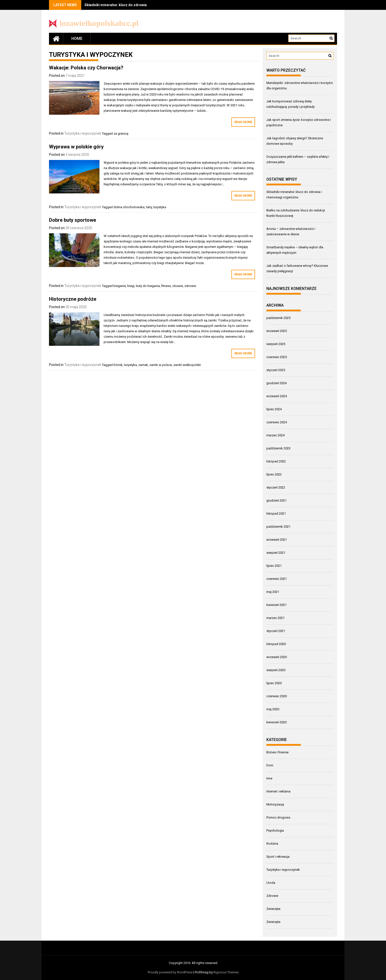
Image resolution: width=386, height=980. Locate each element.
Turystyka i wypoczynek (83, 133)
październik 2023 (278, 448)
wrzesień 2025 (277, 331)
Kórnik (118, 365)
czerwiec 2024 (277, 422)
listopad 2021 (276, 514)
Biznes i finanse (277, 752)
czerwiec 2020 (277, 696)
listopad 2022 (276, 461)
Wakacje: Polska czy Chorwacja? (86, 68)
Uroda (271, 883)
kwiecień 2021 (276, 605)
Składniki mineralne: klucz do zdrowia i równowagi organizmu (135, 5)
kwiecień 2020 (276, 722)
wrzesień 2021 (277, 540)
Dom (270, 765)
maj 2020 (273, 709)
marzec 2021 (275, 618)
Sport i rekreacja (278, 857)
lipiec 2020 (274, 683)
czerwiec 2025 (277, 357)
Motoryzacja (275, 804)
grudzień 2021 (276, 500)
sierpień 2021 (276, 553)
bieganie (120, 286)
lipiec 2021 (274, 566)
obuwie (178, 286)
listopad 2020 (276, 644)
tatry (149, 207)
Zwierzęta (273, 909)
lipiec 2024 (274, 409)
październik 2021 (278, 527)
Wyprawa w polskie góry (76, 147)
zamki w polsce (161, 365)
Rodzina (272, 844)
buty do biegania (148, 286)
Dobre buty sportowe (72, 220)
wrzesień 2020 (277, 657)
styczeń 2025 (276, 370)
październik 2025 (278, 318)
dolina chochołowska (129, 207)
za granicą (121, 134)
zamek (143, 365)
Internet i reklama (278, 791)
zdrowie (190, 286)
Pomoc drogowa (278, 817)
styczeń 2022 (276, 487)
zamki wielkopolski (187, 365)
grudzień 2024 (276, 383)
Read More (243, 122)
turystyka (160, 207)
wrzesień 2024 (277, 396)
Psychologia (275, 830)
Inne (269, 778)
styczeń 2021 (276, 631)
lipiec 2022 (274, 474)
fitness (166, 286)
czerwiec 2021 (277, 579)
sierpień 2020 (276, 670)
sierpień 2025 (276, 344)
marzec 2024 (275, 435)
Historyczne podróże (73, 299)
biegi (131, 286)
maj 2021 (273, 592)
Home (77, 39)
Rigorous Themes (226, 972)
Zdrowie (272, 896)
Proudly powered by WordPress (170, 972)
